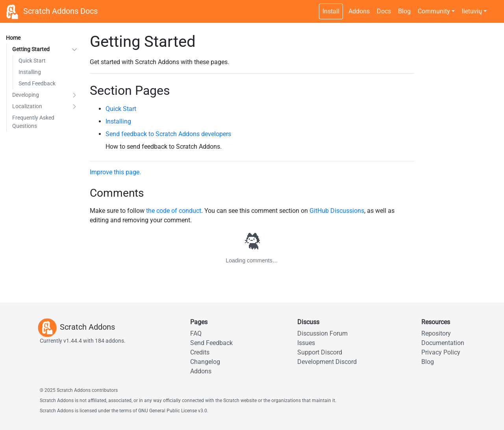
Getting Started (31, 49)
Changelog (205, 362)
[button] (74, 49)
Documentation (443, 343)
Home (13, 38)
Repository (436, 333)
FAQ (196, 333)
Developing (26, 95)
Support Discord (320, 352)
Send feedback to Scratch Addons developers (168, 134)
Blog (404, 11)
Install (331, 11)
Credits (200, 352)
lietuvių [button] (472, 11)
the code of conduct (174, 211)
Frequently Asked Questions (33, 122)
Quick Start (32, 61)
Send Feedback (37, 83)
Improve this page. (115, 172)
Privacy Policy (441, 352)
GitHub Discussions (337, 211)
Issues (306, 343)
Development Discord (327, 362)
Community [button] (434, 11)
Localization (27, 106)
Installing (30, 72)
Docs (384, 11)
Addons (359, 11)
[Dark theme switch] (494, 7)
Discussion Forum (322, 333)
